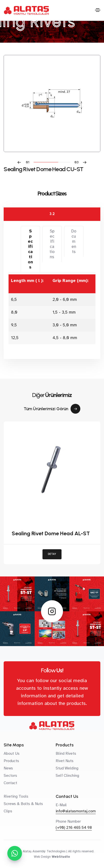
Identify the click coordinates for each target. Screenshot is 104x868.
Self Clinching (67, 776)
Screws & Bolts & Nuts (23, 804)
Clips (8, 811)
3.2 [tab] (52, 214)
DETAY (52, 554)
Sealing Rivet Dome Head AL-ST (51, 533)
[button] (25, 162)
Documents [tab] (74, 241)
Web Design (42, 857)
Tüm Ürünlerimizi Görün (52, 409)
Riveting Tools (16, 796)
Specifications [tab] (30, 249)
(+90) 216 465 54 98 (74, 828)
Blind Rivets (66, 753)
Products (11, 761)
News (8, 768)
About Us (12, 753)
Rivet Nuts (65, 761)
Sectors (10, 776)
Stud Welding (67, 768)
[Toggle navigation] (98, 10)
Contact (10, 783)
